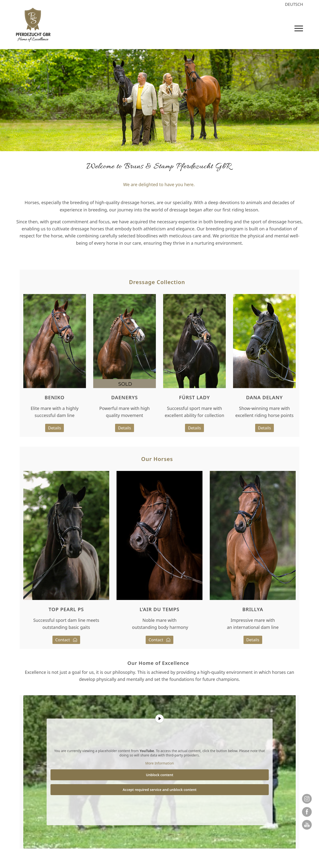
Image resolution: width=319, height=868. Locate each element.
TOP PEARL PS (66, 609)
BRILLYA (253, 609)
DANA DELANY (264, 397)
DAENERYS (125, 397)
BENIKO (55, 397)
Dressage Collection (157, 282)
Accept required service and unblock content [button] (159, 790)
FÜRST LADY (195, 397)
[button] (299, 28)
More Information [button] (159, 763)
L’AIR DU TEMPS (159, 609)
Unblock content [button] (160, 775)
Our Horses (157, 459)
